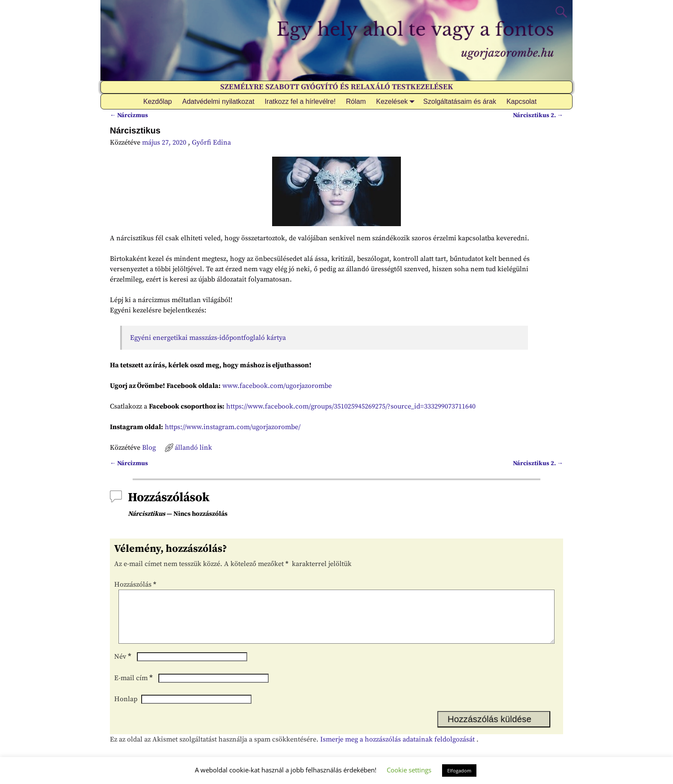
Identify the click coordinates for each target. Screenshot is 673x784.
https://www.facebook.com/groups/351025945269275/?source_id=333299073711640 (351, 406)
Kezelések (397, 101)
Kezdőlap (158, 101)
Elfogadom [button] (459, 770)
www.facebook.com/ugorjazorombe (277, 386)
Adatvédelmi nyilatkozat (218, 101)
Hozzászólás (136, 584)
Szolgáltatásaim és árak (460, 101)
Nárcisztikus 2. (538, 115)
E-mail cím (134, 688)
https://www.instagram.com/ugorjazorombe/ (233, 427)
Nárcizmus (129, 115)
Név (124, 667)
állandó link (193, 448)
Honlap (126, 709)
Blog (149, 448)
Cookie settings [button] (409, 770)
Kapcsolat (521, 101)
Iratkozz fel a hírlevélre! (300, 101)
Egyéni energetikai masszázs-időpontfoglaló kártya (208, 338)
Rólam (356, 101)
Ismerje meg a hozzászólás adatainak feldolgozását (397, 750)
